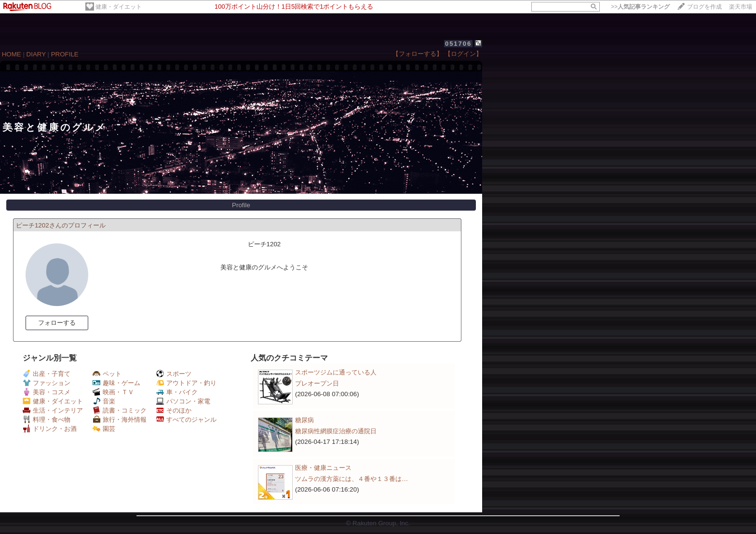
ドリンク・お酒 (50, 429)
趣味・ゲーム (116, 383)
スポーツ (174, 374)
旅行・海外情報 (120, 420)
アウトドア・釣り (186, 383)
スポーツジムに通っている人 (336, 372)
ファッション (47, 383)
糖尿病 (304, 420)
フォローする (57, 323)
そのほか (174, 410)
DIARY (36, 54)
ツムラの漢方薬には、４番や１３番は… (351, 479)
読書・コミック (120, 410)
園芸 (104, 429)
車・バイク (177, 392)
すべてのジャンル (186, 420)
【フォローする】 (418, 54)
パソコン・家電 (183, 401)
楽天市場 (741, 7)
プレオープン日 (317, 383)
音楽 (104, 401)
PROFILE (65, 54)
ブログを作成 (704, 7)
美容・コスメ (47, 392)
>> (640, 7)
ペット (107, 374)
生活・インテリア (53, 410)
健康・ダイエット (119, 7)
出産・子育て (47, 374)
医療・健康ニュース (323, 468)
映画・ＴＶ (113, 392)
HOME (12, 54)
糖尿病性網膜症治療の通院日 (336, 431)
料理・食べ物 (47, 420)
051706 (458, 44)
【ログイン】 (463, 54)
